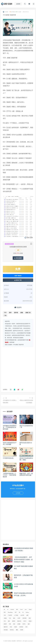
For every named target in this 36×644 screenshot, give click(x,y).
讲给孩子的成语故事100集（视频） (26, 459)
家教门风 (28, 313)
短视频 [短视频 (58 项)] (19, 624)
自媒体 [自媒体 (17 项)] (16, 627)
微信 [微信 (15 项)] (14, 618)
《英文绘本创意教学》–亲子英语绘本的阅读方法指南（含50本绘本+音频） (23, 559)
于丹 (5, 313)
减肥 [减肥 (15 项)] (27, 615)
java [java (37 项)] (26, 609)
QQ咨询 (18, 307)
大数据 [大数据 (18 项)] (5, 618)
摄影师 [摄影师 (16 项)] (14, 621)
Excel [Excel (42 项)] (21, 609)
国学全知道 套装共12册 (26, 443)
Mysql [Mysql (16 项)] (30, 609)
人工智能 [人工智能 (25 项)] (16, 615)
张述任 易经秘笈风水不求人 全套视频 (10, 443)
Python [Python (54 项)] (27, 612)
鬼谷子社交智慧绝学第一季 (26, 426)
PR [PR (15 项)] (19, 612)
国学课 (16, 313)
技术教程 (12, 12)
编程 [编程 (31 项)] (29, 624)
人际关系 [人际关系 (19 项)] (22, 615)
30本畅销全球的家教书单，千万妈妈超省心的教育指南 (10, 427)
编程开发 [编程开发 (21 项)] (6, 627)
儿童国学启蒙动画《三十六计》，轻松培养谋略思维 (10, 475)
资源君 (6, 12)
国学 (10, 313)
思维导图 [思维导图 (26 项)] (24, 618)
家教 (22, 313)
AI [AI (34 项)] (8, 609)
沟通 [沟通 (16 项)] (10, 624)
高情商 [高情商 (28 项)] (22, 630)
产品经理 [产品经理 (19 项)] (10, 615)
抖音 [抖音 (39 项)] (5, 621)
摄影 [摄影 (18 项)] (9, 621)
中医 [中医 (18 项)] (5, 615)
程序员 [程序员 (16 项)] (24, 624)
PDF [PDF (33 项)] (5, 612)
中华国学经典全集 (8, 458)
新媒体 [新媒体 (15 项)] (30, 621)
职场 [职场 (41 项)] (11, 627)
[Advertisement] (18, 367)
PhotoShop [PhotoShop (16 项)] (10, 612)
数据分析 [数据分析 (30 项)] (19, 621)
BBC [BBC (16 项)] (17, 609)
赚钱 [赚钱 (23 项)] (17, 630)
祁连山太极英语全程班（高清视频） (26, 401)
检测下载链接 (18, 276)
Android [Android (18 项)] (12, 609)
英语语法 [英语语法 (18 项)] (12, 630)
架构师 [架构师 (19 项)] (5, 624)
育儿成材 (19, 12)
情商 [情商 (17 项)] (30, 618)
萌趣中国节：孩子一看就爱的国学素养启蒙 (26, 474)
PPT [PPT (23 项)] (16, 612)
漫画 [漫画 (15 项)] (14, 624)
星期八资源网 (8, 345)
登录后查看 (18, 258)
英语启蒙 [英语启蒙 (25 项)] (6, 630)
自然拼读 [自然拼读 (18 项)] (21, 627)
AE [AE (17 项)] (4, 609)
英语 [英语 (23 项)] (26, 627)
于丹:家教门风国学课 (18, 345)
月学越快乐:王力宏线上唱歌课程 (10, 401)
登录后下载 (18, 280)
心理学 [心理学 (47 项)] (19, 618)
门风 (5, 315)
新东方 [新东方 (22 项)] (25, 621)
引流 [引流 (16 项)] (10, 618)
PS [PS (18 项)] (23, 612)
